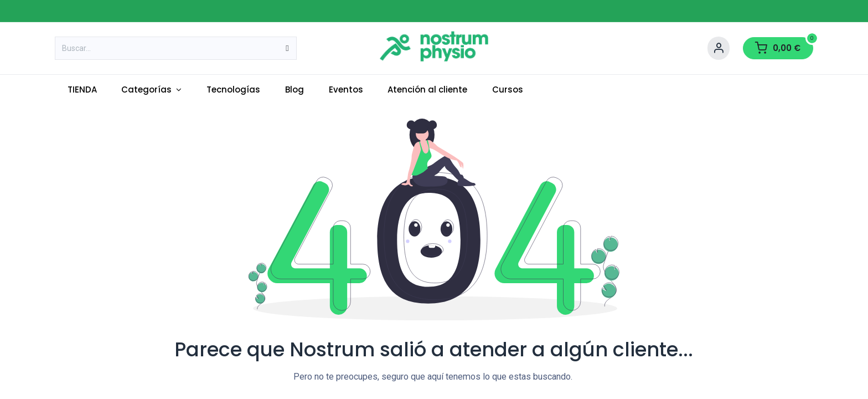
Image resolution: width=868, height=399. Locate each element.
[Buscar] (287, 48)
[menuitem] (82, 90)
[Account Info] (719, 48)
